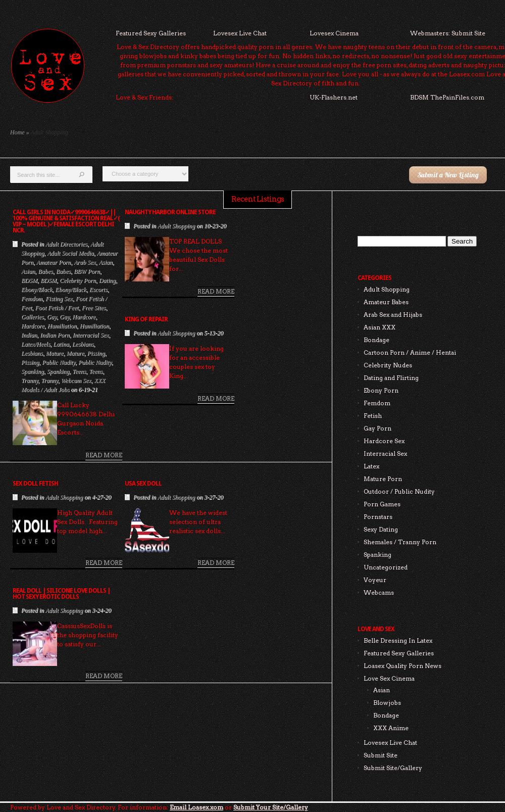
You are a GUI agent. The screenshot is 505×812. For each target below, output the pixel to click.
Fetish (373, 416)
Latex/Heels (36, 344)
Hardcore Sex (384, 441)
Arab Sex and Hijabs (393, 315)
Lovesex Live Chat (240, 33)
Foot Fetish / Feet (57, 308)
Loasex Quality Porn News (402, 666)
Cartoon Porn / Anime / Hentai (410, 352)
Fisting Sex (59, 299)
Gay (52, 317)
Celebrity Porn (78, 280)
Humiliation (62, 326)
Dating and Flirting (391, 378)
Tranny (30, 380)
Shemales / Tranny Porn (400, 542)
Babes (45, 271)
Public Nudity (59, 362)
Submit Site (381, 755)
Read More (104, 455)
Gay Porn (377, 428)
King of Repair (146, 319)
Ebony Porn (381, 390)
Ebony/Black (37, 290)
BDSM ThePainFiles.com (447, 97)
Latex (371, 466)
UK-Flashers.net (334, 97)
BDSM (29, 280)
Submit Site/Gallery (393, 768)
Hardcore (84, 317)
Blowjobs (387, 703)
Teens (79, 371)
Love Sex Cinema (389, 678)
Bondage (376, 340)
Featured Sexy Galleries (151, 33)
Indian (29, 335)
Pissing (96, 353)
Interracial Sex (91, 335)
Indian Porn (55, 335)
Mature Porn (383, 479)
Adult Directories (66, 244)
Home (17, 132)
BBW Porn (87, 271)
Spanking (33, 371)
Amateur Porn (54, 262)
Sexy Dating (381, 529)
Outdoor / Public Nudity (399, 491)
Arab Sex (85, 262)
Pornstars (378, 517)
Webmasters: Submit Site (448, 33)
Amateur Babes (386, 302)
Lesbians (83, 344)
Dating (107, 280)
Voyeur (375, 580)
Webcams (379, 592)
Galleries (33, 317)
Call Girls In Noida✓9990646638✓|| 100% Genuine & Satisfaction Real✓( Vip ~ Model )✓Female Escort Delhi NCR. (66, 221)
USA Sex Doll (143, 484)
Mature (55, 353)
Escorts (98, 290)
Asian (105, 262)
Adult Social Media (70, 253)
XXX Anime (391, 728)
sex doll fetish (35, 484)
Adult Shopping (176, 226)
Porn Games (382, 504)
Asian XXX (380, 327)
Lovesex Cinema (334, 33)
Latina (61, 344)
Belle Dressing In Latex (398, 640)
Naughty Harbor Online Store (170, 212)
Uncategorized (386, 567)
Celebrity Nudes (388, 365)
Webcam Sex (76, 380)
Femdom (32, 299)
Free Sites (94, 308)
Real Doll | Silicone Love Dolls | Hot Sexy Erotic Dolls (61, 594)
